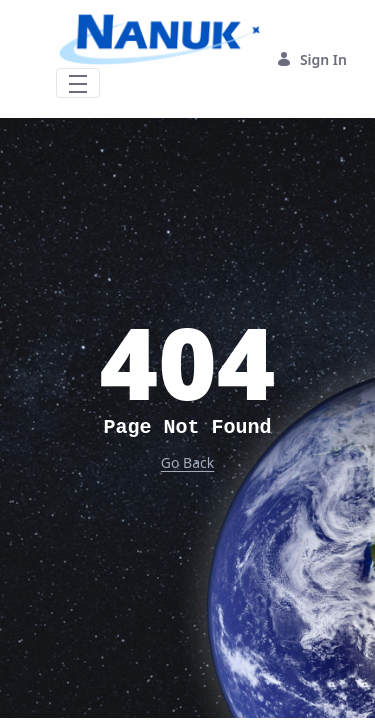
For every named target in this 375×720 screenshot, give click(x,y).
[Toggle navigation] (78, 83)
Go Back (187, 462)
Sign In (311, 59)
